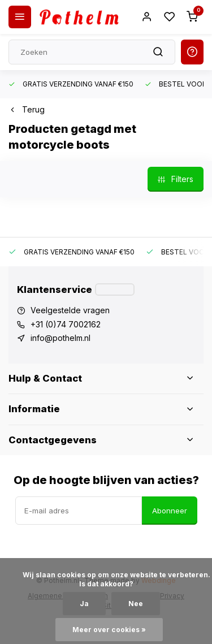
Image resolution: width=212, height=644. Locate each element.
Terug (27, 109)
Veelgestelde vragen (70, 310)
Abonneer (170, 511)
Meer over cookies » (109, 630)
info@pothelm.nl (60, 338)
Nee (136, 604)
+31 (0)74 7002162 (66, 324)
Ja (84, 604)
